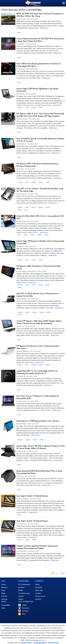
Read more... (45, 28)
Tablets (41, 182)
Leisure (21, 596)
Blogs (3, 593)
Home (4, 584)
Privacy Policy (40, 596)
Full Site (4, 596)
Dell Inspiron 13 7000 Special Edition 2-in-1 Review (38, 421)
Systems (21, 587)
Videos (33, 207)
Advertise (39, 587)
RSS (24, 614)
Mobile (41, 107)
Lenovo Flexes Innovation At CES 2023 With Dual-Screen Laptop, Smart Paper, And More (40, 40)
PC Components (24, 584)
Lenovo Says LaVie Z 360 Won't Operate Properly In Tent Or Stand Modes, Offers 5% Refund (41, 447)
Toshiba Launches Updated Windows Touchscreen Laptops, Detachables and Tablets (37, 547)
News (19, 32)
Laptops (34, 107)
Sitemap (4, 599)
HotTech (38, 599)
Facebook (25, 608)
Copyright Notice (40, 643)
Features (20, 107)
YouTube (25, 611)
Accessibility (6, 605)
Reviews (4, 587)
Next (63, 573)
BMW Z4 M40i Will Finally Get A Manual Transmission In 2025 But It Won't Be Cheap (40, 15)
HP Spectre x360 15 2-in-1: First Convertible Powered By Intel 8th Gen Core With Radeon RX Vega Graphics (40, 115)
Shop (3, 608)
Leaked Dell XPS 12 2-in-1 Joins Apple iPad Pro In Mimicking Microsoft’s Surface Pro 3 (37, 372)
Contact (38, 593)
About (37, 584)
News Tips (39, 590)
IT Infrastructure (24, 593)
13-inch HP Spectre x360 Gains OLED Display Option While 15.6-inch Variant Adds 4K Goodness (39, 322)
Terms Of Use (53, 643)
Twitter (24, 605)
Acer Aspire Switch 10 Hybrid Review (32, 496)
